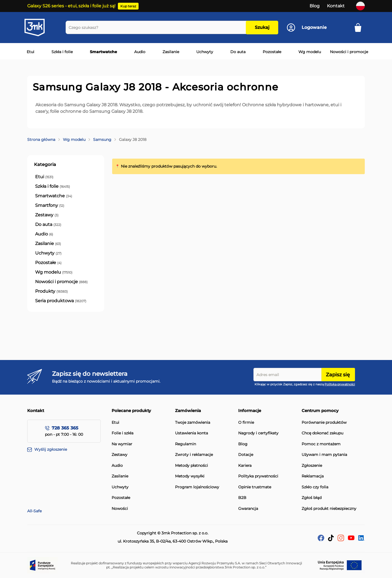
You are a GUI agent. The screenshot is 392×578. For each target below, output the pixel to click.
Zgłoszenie (312, 466)
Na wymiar (122, 444)
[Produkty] (51, 291)
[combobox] (157, 27)
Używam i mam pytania (324, 455)
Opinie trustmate (255, 487)
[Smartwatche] (54, 196)
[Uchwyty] (48, 253)
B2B (242, 498)
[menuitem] (29, 52)
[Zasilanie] (48, 244)
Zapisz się (338, 375)
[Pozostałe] (48, 263)
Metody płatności (192, 466)
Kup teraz (128, 6)
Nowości (120, 509)
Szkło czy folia (315, 487)
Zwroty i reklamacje (194, 455)
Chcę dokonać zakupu (322, 433)
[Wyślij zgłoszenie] (69, 450)
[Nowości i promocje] (61, 282)
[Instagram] (341, 540)
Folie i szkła (122, 433)
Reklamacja (313, 476)
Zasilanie (120, 476)
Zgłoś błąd (312, 498)
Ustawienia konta (192, 433)
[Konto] (307, 28)
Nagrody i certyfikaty (258, 433)
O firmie (246, 423)
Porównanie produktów (324, 423)
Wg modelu (74, 140)
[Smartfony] (50, 205)
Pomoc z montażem (321, 444)
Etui (115, 423)
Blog (315, 6)
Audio (117, 466)
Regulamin (186, 444)
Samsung (102, 140)
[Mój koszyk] (360, 28)
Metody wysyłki (190, 476)
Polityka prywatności (258, 476)
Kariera (245, 466)
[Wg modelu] (54, 272)
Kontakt (336, 6)
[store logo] (39, 28)
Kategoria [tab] (45, 164)
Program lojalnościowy (197, 487)
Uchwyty (120, 487)
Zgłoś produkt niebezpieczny (329, 509)
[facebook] (321, 540)
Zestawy (120, 455)
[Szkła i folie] (53, 186)
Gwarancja (248, 509)
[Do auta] (48, 225)
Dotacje (246, 455)
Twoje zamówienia (193, 423)
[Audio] (44, 234)
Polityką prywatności (340, 384)
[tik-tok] (331, 540)
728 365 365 (65, 428)
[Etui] (44, 177)
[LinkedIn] (362, 539)
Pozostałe (121, 498)
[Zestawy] (47, 215)
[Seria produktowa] (61, 301)
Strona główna (41, 140)
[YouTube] (351, 539)
